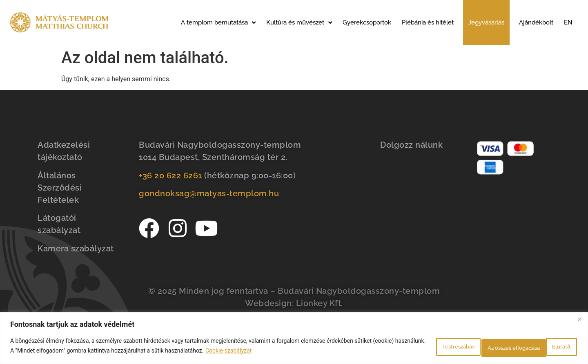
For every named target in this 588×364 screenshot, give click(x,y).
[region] (294, 340)
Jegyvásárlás (486, 22)
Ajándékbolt (536, 22)
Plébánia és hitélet (428, 22)
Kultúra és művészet (299, 23)
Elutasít (471, 347)
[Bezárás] (579, 322)
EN (568, 22)
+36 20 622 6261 (170, 175)
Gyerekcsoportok (367, 22)
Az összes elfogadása (537, 347)
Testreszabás (417, 347)
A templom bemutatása (218, 23)
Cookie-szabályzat (282, 352)
